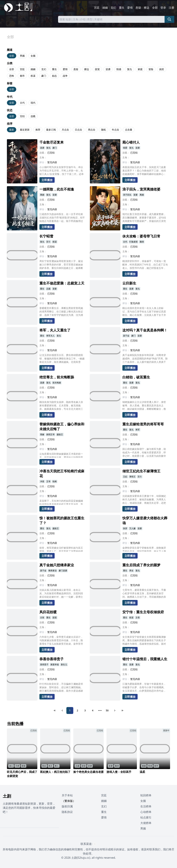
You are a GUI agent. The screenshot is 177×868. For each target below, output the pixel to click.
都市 (22, 76)
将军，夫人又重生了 (55, 330)
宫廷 (97, 8)
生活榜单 (146, 806)
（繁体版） (69, 801)
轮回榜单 (146, 795)
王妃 (125, 477)
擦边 (147, 8)
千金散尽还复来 (52, 142)
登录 (163, 8)
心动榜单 (146, 812)
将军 (138, 430)
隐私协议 (67, 812)
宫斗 (48, 242)
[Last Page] (122, 710)
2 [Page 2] (77, 710)
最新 (12, 130)
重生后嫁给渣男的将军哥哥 (143, 424)
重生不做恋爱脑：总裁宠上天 (62, 283)
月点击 (65, 130)
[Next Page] (115, 710)
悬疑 (138, 8)
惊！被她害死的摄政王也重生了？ (62, 520)
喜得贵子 (44, 664)
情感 (119, 69)
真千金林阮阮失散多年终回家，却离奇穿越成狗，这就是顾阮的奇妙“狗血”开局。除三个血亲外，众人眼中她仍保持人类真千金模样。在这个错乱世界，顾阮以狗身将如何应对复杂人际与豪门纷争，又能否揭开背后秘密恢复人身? (145, 359)
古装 (42, 617)
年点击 (115, 130)
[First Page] (55, 710)
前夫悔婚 (57, 383)
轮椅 (55, 481)
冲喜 (42, 481)
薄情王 (132, 477)
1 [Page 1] (70, 710)
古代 (22, 103)
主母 (138, 617)
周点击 (92, 130)
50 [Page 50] (107, 710)
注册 (171, 8)
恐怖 (12, 76)
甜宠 (97, 69)
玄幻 (113, 8)
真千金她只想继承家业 (57, 565)
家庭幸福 (55, 664)
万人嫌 (132, 528)
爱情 (130, 8)
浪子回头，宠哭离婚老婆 (141, 189)
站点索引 (146, 817)
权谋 (33, 76)
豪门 (44, 76)
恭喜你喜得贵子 (52, 659)
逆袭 (108, 69)
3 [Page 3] (85, 710)
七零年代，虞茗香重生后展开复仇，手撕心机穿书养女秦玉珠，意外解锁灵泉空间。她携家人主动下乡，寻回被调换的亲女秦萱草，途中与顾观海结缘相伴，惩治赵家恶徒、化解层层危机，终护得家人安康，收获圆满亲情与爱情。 (144, 593)
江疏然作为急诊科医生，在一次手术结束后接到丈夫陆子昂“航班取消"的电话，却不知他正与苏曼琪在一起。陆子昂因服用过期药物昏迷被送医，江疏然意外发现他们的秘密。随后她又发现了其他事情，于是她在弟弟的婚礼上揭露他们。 (62, 218)
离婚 (42, 195)
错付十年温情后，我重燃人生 (145, 659)
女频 (33, 56)
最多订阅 (51, 130)
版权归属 (67, 806)
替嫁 (42, 434)
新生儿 (64, 664)
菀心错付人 (131, 142)
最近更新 (25, 130)
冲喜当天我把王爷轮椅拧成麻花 (62, 473)
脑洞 (142, 242)
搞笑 (162, 69)
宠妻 (136, 195)
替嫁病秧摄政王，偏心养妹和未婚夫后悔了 (62, 426)
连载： (43, 153)
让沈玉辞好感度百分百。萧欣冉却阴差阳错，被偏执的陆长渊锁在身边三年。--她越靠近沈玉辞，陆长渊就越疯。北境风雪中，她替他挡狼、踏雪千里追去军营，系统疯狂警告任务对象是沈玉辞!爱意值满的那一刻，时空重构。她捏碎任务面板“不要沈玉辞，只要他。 (62, 359)
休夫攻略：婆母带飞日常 (141, 236)
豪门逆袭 (63, 571)
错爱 (125, 148)
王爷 (48, 481)
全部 (155, 8)
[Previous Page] (62, 710)
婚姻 (105, 8)
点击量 (129, 130)
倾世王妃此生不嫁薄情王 (141, 471)
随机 (104, 130)
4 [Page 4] (93, 710)
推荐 (38, 130)
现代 (33, 103)
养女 (131, 571)
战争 (65, 76)
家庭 (140, 69)
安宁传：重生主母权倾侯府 (143, 612)
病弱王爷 (50, 434)
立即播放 (47, 180)
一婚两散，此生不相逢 (57, 189)
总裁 (48, 289)
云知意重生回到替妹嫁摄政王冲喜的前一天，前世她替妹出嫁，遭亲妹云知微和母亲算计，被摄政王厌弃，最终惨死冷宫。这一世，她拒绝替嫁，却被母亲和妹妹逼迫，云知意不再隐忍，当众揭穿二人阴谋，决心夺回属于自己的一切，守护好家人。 (61, 455)
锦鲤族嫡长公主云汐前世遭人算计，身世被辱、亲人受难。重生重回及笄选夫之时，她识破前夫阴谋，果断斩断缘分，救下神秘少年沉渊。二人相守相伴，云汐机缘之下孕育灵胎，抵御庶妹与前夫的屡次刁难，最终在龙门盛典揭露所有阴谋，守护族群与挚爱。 (144, 406)
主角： (43, 157)
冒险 (151, 69)
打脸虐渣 (133, 242)
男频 (22, 56)
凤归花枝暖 (48, 612)
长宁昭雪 (46, 236)
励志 (54, 76)
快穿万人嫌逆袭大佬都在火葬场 (145, 520)
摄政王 (60, 434)
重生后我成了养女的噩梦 (141, 565)
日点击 (78, 130)
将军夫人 (50, 336)
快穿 (125, 528)
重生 (122, 8)
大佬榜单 (146, 823)
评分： (43, 162)
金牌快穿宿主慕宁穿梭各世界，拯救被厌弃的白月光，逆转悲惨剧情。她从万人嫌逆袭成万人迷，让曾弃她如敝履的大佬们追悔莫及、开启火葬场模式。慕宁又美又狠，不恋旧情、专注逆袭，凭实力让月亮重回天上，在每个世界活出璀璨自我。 (144, 549)
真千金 (126, 336)
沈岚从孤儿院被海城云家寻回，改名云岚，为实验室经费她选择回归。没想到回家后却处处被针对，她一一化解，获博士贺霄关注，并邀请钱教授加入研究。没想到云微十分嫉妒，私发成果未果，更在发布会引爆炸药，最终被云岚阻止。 (61, 593)
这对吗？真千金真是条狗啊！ (145, 330)
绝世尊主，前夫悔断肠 (57, 377)
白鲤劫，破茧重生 (136, 377)
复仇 (129, 69)
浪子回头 (127, 195)
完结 (22, 116)
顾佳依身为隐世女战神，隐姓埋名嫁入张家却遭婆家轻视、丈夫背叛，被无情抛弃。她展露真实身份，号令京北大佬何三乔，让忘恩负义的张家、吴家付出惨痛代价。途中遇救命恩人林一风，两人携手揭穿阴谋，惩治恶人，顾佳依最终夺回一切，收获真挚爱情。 (61, 406)
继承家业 (53, 571)
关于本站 (67, 795)
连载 (33, 116)
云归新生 (129, 283)
